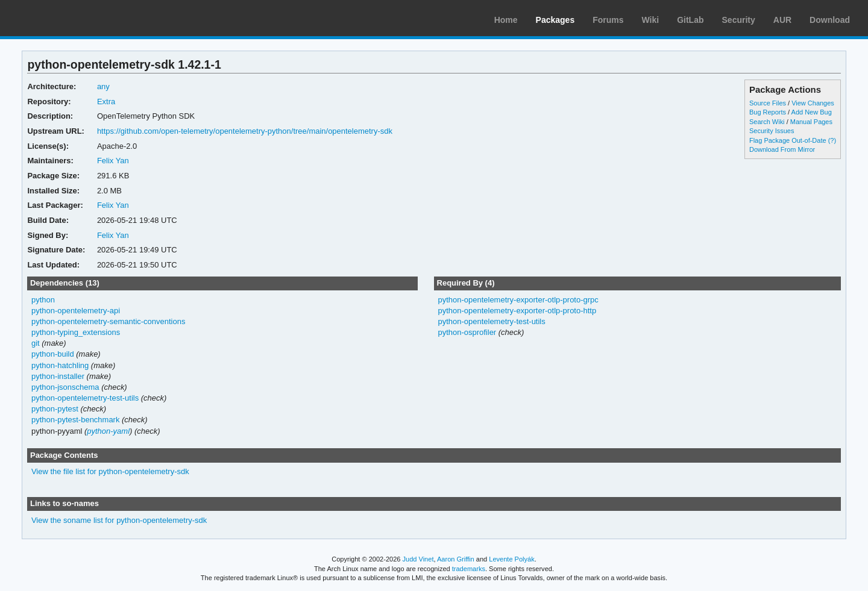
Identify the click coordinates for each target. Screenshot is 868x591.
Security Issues (772, 131)
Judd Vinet (418, 559)
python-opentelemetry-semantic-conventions (108, 321)
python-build (53, 354)
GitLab (690, 20)
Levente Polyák (511, 559)
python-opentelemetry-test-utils (85, 398)
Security (739, 20)
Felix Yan (113, 161)
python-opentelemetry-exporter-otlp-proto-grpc (518, 300)
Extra (106, 102)
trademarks (469, 569)
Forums (608, 20)
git (36, 343)
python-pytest (55, 409)
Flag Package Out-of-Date (788, 140)
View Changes (813, 103)
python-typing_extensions (76, 332)
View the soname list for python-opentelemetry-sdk (119, 520)
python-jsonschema (65, 387)
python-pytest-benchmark (76, 420)
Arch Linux (66, 18)
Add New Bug (812, 112)
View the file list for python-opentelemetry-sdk (110, 471)
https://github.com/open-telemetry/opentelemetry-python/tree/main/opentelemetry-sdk (245, 131)
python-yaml (108, 431)
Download (830, 20)
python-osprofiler (467, 332)
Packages (555, 20)
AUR (782, 20)
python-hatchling (60, 365)
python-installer (58, 376)
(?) (832, 140)
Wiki (651, 20)
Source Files (768, 103)
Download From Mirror (782, 149)
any (103, 86)
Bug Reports (768, 112)
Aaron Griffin (456, 559)
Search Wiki (767, 122)
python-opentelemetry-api (76, 311)
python (43, 300)
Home (506, 20)
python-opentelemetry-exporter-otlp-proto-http (517, 311)
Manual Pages (811, 122)
